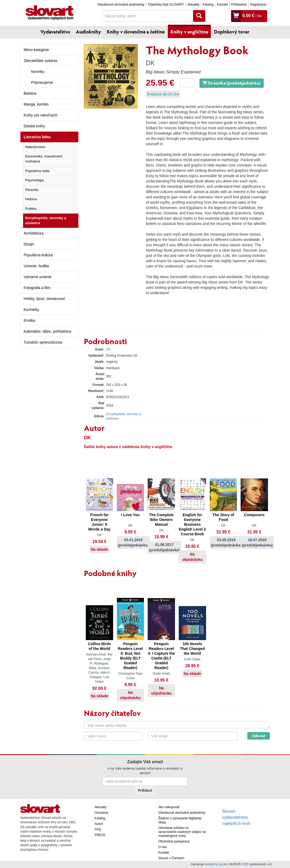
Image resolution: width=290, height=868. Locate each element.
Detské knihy (34, 126)
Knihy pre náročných (41, 115)
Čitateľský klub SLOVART (166, 5)
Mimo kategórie (36, 50)
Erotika (29, 320)
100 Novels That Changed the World (192, 649)
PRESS (100, 835)
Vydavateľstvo (55, 32)
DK (150, 63)
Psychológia (35, 180)
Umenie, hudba (36, 266)
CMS (245, 864)
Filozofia (32, 190)
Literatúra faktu (37, 137)
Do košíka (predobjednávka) (232, 83)
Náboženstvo (35, 147)
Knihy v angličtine (189, 32)
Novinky (38, 72)
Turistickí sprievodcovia (43, 342)
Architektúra (34, 233)
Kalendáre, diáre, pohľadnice (47, 331)
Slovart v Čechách (171, 858)
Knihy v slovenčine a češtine (136, 32)
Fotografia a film (37, 288)
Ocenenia (101, 813)
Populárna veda (37, 171)
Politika (31, 209)
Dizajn (29, 244)
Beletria (30, 93)
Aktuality (193, 5)
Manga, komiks (36, 104)
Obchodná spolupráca (174, 841)
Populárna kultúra (38, 255)
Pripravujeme (42, 82)
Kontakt (222, 5)
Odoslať (259, 736)
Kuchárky (31, 310)
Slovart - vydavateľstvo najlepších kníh (236, 817)
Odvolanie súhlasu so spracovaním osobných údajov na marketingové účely (182, 832)
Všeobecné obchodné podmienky (121, 5)
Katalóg (208, 5)
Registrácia (258, 5)
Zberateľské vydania (40, 61)
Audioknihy (88, 32)
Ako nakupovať (169, 807)
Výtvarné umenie (38, 277)
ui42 (269, 864)
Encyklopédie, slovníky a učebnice (46, 220)
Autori (99, 824)
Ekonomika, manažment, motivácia (44, 159)
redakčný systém (217, 864)
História (31, 199)
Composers (254, 515)
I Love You (130, 515)
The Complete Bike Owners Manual (161, 520)
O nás (163, 847)
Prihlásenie (239, 5)
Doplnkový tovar (232, 32)
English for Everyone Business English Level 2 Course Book (192, 524)
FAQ (98, 829)
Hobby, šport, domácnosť (44, 299)
